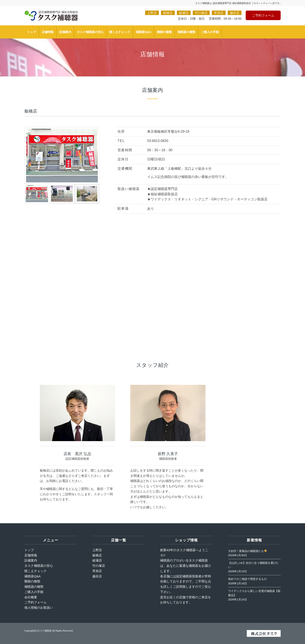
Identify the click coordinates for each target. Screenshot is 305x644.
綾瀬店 (184, 13)
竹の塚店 (201, 13)
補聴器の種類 (34, 587)
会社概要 (31, 597)
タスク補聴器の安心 (39, 566)
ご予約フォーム (263, 15)
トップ (29, 550)
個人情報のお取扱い (39, 608)
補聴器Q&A (33, 576)
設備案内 (31, 560)
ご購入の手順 (34, 592)
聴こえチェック (35, 571)
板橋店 (168, 13)
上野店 (152, 13)
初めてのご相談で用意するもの (247, 579)
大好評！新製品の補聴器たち (247, 551)
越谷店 (235, 13)
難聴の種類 (32, 581)
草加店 (219, 13)
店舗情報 (31, 555)
